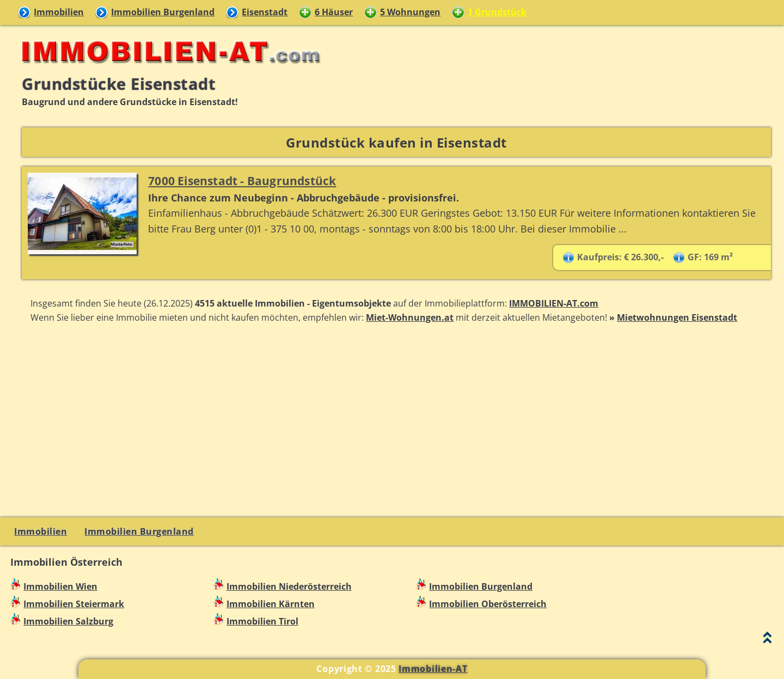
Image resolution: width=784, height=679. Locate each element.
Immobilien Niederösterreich (289, 586)
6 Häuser (334, 12)
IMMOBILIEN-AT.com (554, 303)
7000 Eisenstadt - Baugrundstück (242, 181)
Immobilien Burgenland (163, 12)
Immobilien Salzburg (68, 621)
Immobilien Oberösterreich (488, 604)
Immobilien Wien (60, 586)
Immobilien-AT (433, 669)
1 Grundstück (497, 12)
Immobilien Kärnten (271, 604)
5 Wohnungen (410, 12)
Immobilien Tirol (262, 621)
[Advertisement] (396, 419)
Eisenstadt (265, 12)
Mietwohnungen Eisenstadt (677, 317)
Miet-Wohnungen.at (410, 317)
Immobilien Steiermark (74, 604)
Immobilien (59, 12)
